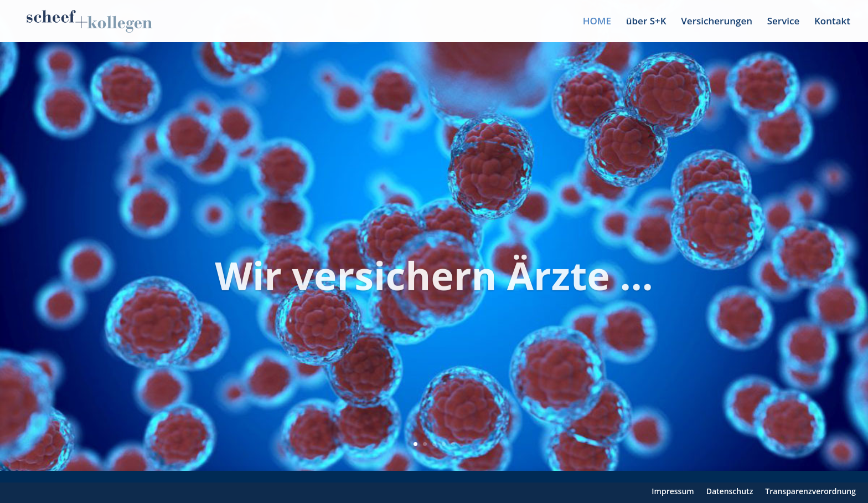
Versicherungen (717, 22)
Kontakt (832, 22)
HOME (597, 22)
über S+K (646, 22)
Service (784, 22)
